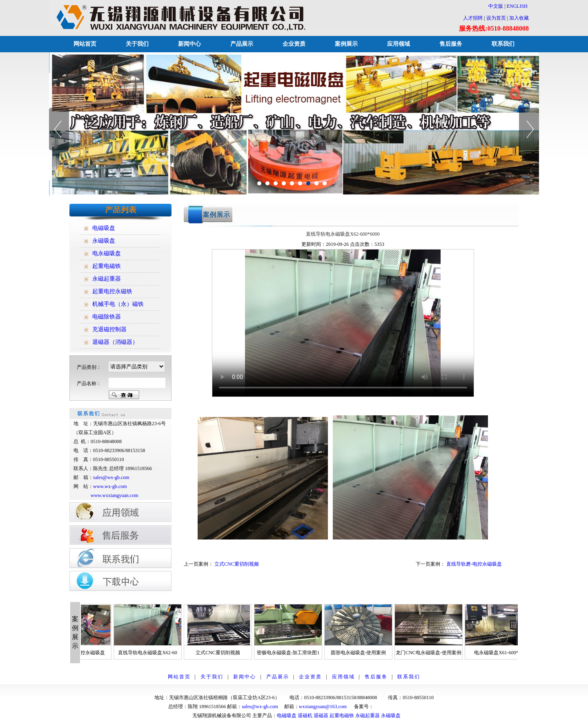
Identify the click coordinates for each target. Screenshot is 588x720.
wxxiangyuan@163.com (323, 707)
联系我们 (503, 44)
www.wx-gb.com (110, 486)
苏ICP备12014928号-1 (397, 707)
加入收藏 (519, 18)
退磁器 (321, 716)
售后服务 (451, 44)
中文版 (493, 6)
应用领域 (399, 44)
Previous (59, 129)
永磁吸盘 (391, 716)
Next (529, 129)
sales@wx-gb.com (112, 477)
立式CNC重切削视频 (237, 564)
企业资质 (294, 44)
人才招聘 (473, 18)
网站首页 (85, 44)
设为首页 (496, 18)
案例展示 (346, 44)
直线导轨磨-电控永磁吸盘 (474, 564)
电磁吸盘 (287, 716)
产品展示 (242, 44)
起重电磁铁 (342, 716)
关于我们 (137, 44)
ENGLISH (517, 6)
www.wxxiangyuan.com (115, 495)
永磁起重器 (367, 716)
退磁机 (305, 716)
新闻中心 (189, 44)
